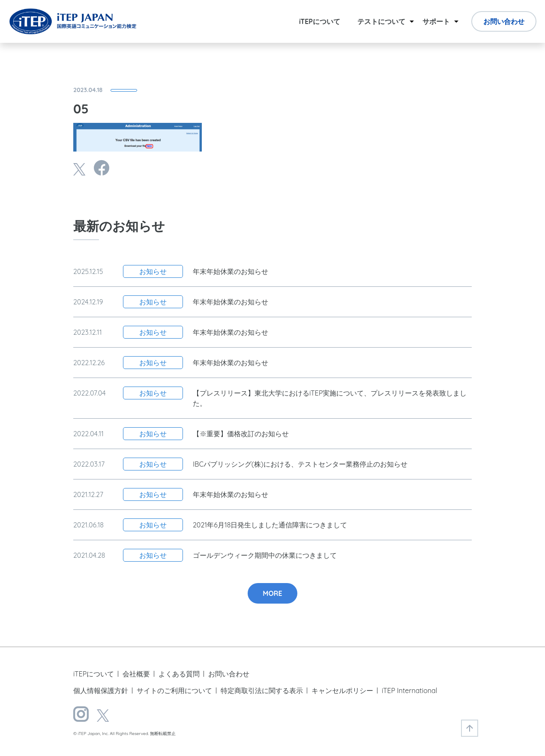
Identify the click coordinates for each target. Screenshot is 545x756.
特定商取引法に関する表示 (262, 691)
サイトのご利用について (174, 691)
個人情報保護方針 (101, 691)
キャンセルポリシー (342, 691)
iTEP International (409, 691)
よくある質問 (179, 674)
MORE (272, 593)
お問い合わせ (504, 21)
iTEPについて (320, 21)
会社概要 (136, 674)
